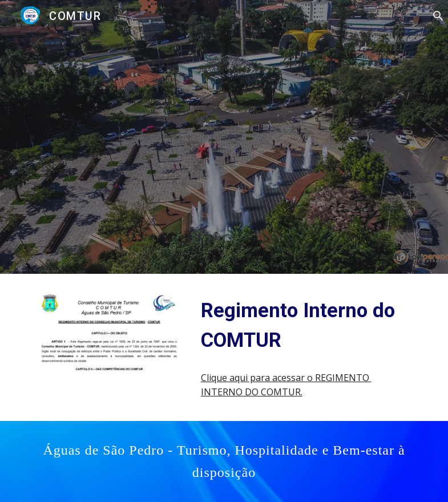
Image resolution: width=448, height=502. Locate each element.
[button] (434, 16)
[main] (306, 325)
